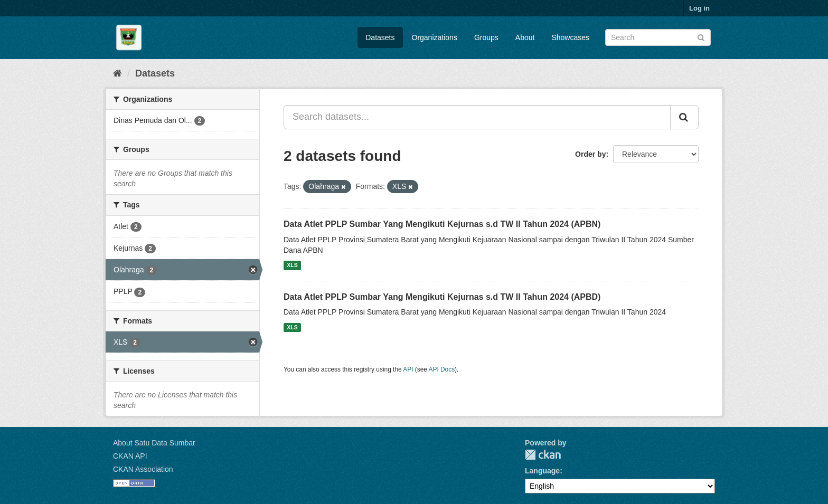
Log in (699, 8)
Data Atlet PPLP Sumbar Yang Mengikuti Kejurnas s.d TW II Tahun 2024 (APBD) (442, 297)
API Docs (442, 369)
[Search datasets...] (477, 117)
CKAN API (130, 456)
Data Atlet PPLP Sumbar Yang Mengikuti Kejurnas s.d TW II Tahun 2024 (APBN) (442, 224)
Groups (486, 37)
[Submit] (701, 37)
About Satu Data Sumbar (154, 443)
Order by (590, 154)
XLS (292, 265)
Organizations (435, 37)
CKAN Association (143, 469)
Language (542, 471)
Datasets (380, 37)
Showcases (570, 37)
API (408, 369)
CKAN (543, 455)
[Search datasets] (658, 37)
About (525, 37)
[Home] (117, 73)
